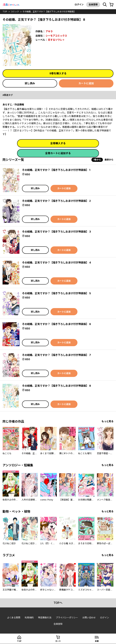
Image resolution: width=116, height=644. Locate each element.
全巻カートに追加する (58, 153)
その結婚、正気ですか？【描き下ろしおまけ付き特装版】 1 (56, 170)
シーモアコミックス (56, 36)
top (5, 12)
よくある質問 (14, 618)
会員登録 (93, 4)
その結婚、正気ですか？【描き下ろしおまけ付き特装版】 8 (56, 386)
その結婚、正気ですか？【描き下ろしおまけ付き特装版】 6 (56, 324)
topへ (58, 603)
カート (58, 641)
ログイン (79, 4)
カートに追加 (86, 83)
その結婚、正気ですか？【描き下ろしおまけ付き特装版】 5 (56, 293)
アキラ (49, 31)
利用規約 (29, 618)
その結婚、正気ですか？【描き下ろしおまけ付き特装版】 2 (56, 201)
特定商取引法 (45, 618)
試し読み (30, 83)
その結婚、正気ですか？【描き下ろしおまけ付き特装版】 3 (56, 232)
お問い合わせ (89, 618)
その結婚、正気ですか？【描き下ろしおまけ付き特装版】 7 (56, 355)
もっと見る (107, 421)
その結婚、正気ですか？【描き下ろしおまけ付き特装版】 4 (56, 263)
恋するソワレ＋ (56, 40)
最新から (109, 160)
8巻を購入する (58, 73)
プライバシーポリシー (67, 618)
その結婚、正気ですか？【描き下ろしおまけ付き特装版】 (49, 12)
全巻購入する (58, 143)
